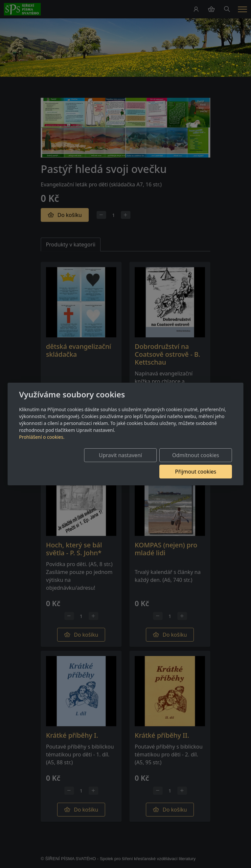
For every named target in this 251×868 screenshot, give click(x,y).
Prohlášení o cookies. (42, 445)
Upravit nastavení (69, 463)
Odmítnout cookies (135, 463)
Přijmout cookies (200, 463)
